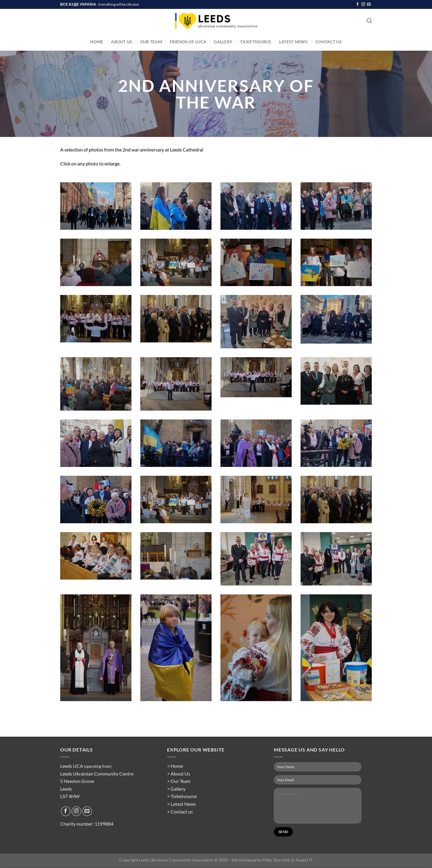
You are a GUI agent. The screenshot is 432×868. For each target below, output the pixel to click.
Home (97, 42)
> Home (175, 766)
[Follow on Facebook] (358, 4)
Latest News (293, 42)
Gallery (223, 42)
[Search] (369, 21)
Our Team (151, 42)
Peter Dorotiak (276, 860)
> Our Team (179, 781)
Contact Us (329, 42)
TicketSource (256, 42)
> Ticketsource (182, 796)
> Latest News (181, 804)
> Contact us (180, 812)
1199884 (104, 824)
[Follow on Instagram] (363, 4)
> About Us (179, 774)
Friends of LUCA (188, 42)
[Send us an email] (369, 4)
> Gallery (176, 789)
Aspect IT (304, 860)
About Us (121, 42)
